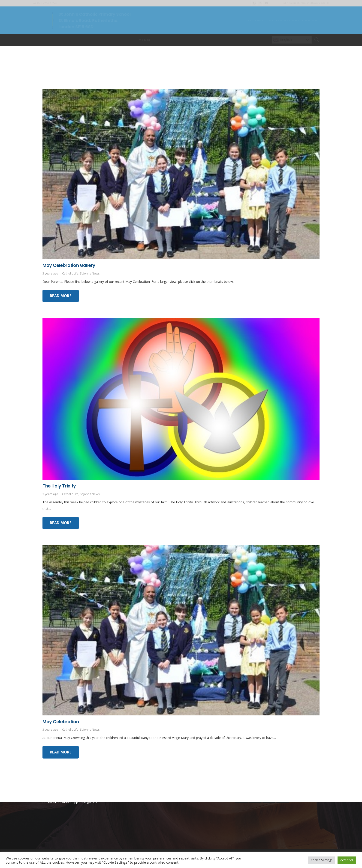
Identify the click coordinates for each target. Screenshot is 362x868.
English (282, 40)
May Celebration (61, 722)
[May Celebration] (181, 548)
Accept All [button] (347, 860)
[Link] (53, 20)
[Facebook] (254, 3)
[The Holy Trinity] (181, 321)
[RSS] (260, 3)
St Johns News (90, 273)
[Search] (317, 40)
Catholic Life (70, 273)
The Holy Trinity (59, 486)
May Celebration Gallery (69, 265)
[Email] (266, 3)
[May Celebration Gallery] (181, 92)
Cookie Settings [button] (322, 860)
